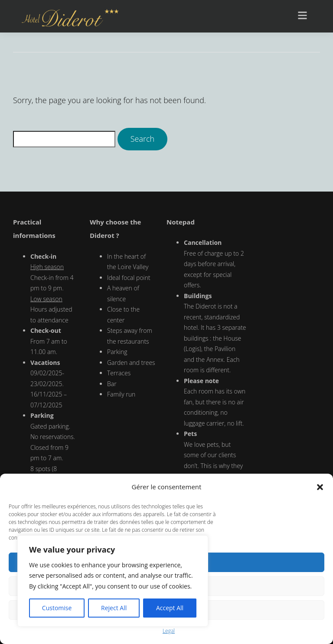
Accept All (170, 608)
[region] (113, 581)
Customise (57, 608)
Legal (169, 631)
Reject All (114, 608)
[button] (320, 487)
